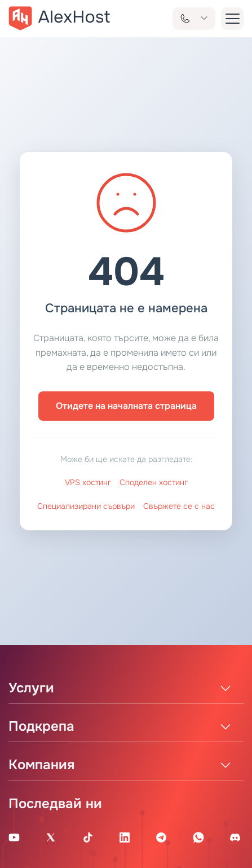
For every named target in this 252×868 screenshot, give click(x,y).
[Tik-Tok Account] (88, 837)
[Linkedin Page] (125, 837)
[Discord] (235, 837)
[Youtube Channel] (14, 837)
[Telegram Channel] (161, 837)
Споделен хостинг (154, 482)
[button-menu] (232, 19)
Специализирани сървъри (86, 506)
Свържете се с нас (179, 506)
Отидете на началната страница (126, 406)
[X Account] (51, 837)
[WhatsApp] (198, 837)
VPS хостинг (88, 482)
